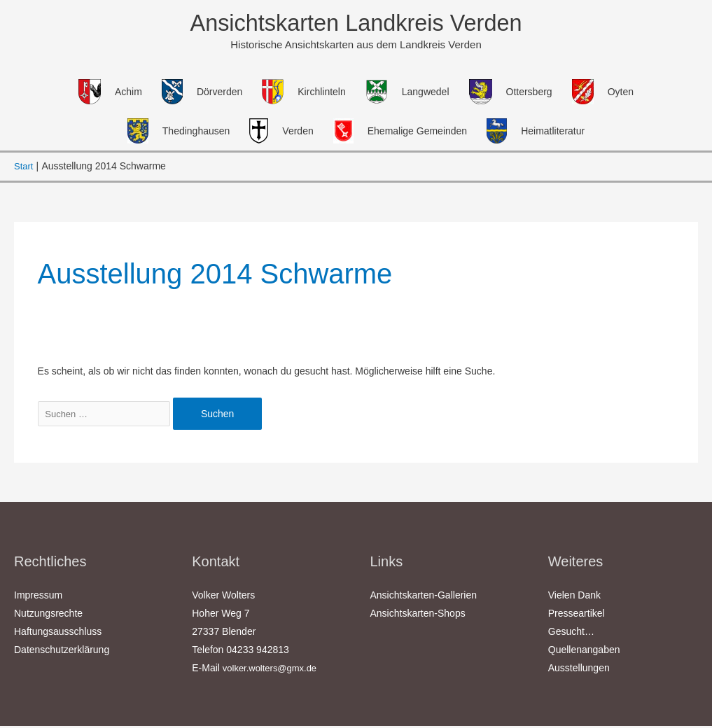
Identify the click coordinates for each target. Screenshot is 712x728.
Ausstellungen (579, 670)
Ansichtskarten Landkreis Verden (356, 24)
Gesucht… (571, 633)
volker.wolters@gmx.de (273, 670)
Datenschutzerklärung (62, 652)
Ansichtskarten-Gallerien (424, 597)
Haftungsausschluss (58, 633)
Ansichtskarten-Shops (418, 615)
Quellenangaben (584, 652)
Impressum (38, 597)
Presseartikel (577, 615)
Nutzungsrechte (48, 615)
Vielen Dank (574, 597)
